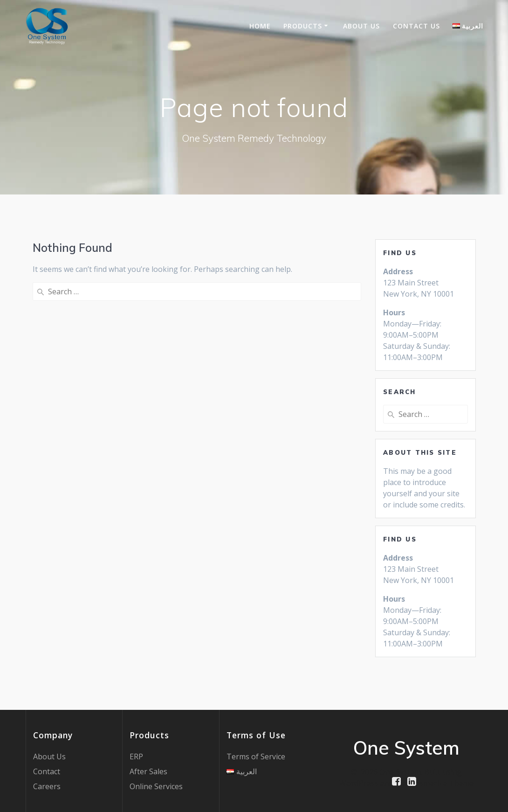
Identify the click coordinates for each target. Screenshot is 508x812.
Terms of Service (256, 756)
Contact (47, 771)
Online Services (156, 786)
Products (303, 26)
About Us (361, 26)
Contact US (416, 26)
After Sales (148, 771)
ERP (136, 756)
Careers (47, 786)
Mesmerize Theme (441, 783)
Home (260, 26)
